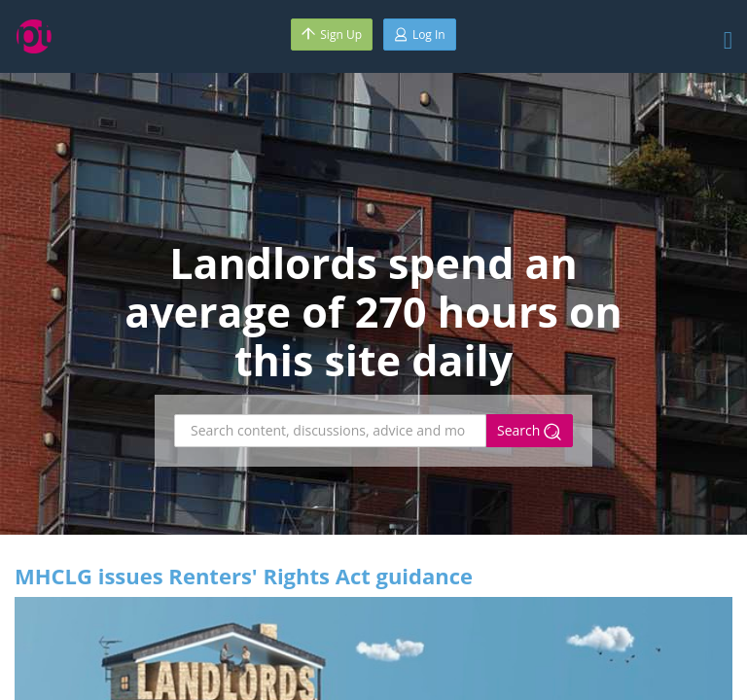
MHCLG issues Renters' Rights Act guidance (244, 576)
